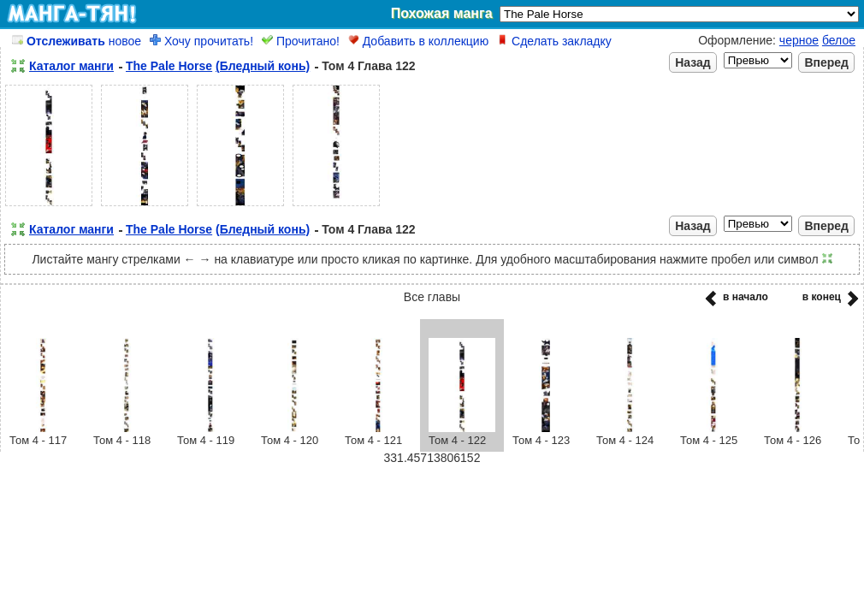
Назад (693, 62)
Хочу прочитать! (201, 41)
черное (799, 40)
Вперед (826, 62)
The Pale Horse (169, 66)
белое (839, 40)
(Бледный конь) (263, 66)
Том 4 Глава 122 (368, 66)
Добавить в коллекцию (418, 41)
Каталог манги (71, 66)
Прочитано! (301, 41)
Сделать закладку (554, 41)
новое (77, 41)
